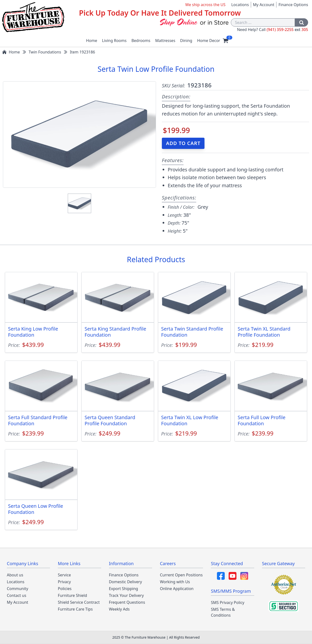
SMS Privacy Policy (228, 602)
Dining (186, 41)
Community (18, 589)
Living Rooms (114, 41)
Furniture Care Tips (75, 609)
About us (15, 575)
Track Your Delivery (126, 595)
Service (64, 575)
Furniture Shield (72, 595)
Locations (240, 5)
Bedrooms (141, 41)
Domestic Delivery (126, 582)
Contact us (17, 595)
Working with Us (175, 582)
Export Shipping (124, 589)
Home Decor (209, 41)
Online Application (177, 589)
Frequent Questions (127, 602)
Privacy (64, 582)
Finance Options (293, 5)
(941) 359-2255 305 (287, 30)
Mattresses (165, 41)
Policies (65, 589)
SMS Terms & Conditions (223, 612)
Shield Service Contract (79, 602)
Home (92, 41)
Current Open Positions (181, 575)
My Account (264, 5)
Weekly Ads (119, 609)
